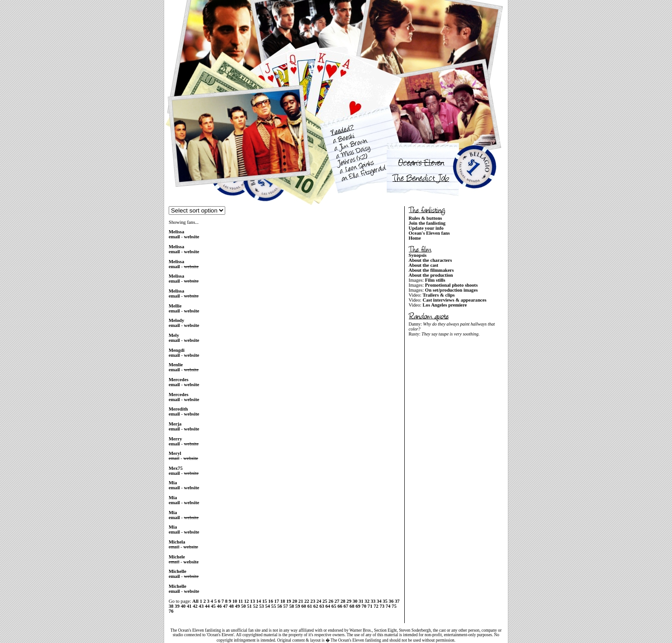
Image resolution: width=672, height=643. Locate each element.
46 (220, 606)
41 (189, 606)
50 (244, 606)
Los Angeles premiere (445, 305)
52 (256, 606)
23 (313, 601)
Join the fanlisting (427, 223)
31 (361, 601)
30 (355, 601)
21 (301, 601)
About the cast (423, 265)
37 (397, 601)
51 (249, 606)
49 (238, 606)
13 (253, 601)
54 (267, 606)
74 (388, 606)
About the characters (430, 260)
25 (325, 601)
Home (414, 238)
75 (394, 606)
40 (183, 606)
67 (346, 606)
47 (225, 606)
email (174, 237)
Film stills (435, 280)
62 (316, 606)
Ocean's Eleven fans (429, 233)
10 (235, 601)
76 (171, 611)
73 (382, 606)
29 (349, 601)
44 (207, 606)
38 (171, 606)
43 (201, 606)
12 (247, 601)
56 (280, 606)
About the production (431, 275)
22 (307, 601)
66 (340, 606)
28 (343, 601)
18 (283, 601)
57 (286, 606)
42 (195, 606)
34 (379, 601)
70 (364, 606)
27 (337, 601)
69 (358, 606)
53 (262, 606)
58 (292, 606)
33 (373, 601)
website (192, 237)
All (195, 601)
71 (370, 606)
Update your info (426, 228)
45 (213, 606)
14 (258, 601)
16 (271, 601)
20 (295, 601)
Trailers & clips (438, 295)
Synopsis (417, 255)
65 (334, 606)
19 (289, 601)
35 (385, 601)
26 (331, 601)
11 (241, 601)
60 (304, 606)
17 (277, 601)
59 (298, 606)
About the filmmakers (431, 270)
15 (265, 601)
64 (328, 606)
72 (376, 606)
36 (391, 601)
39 (177, 606)
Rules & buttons (425, 218)
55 (274, 606)
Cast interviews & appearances (454, 300)
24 (319, 601)
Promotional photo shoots (451, 285)
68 (352, 606)
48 (231, 606)
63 (322, 606)
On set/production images (451, 290)
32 (367, 601)
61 (310, 606)
